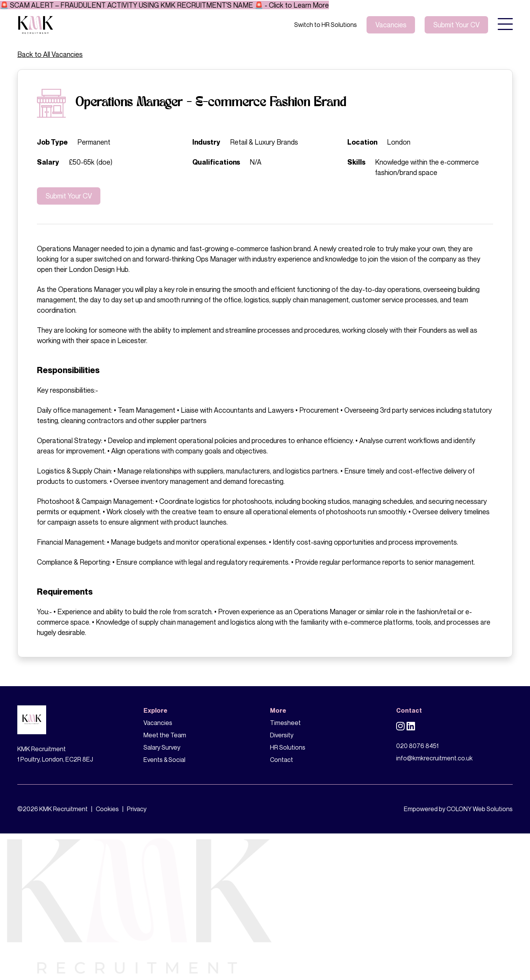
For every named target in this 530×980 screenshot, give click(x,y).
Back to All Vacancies (50, 54)
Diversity (282, 735)
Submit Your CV (69, 196)
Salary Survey (162, 747)
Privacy (137, 809)
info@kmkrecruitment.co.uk (434, 758)
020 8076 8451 (417, 746)
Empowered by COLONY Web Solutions (458, 809)
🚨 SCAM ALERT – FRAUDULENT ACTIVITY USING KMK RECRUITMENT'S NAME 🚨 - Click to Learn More (164, 5)
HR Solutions (288, 747)
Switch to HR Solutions (326, 25)
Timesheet (285, 723)
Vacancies (391, 25)
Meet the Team (165, 735)
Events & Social (164, 760)
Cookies (107, 809)
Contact (282, 760)
